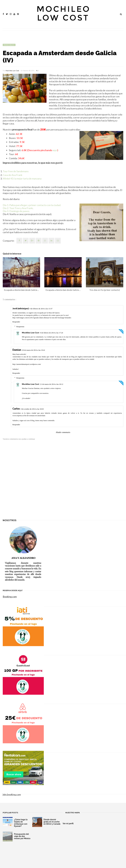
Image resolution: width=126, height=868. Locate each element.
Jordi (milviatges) (21, 308)
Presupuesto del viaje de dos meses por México (22, 836)
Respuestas (20, 326)
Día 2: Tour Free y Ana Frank (18, 208)
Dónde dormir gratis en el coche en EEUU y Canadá (52, 822)
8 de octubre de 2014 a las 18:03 (32, 409)
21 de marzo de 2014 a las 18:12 (52, 384)
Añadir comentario (63, 432)
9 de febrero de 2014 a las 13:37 (41, 309)
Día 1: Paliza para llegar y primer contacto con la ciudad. (32, 205)
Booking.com (10, 597)
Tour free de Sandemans (16, 171)
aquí (55, 150)
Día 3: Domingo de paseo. (16, 211)
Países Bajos (9, 45)
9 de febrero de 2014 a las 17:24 (52, 333)
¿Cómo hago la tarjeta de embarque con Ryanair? (21, 823)
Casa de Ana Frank (13, 175)
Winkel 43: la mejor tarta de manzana (22, 179)
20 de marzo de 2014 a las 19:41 (34, 350)
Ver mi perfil (68, 824)
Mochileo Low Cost (12, 71)
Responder (16, 322)
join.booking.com (12, 794)
